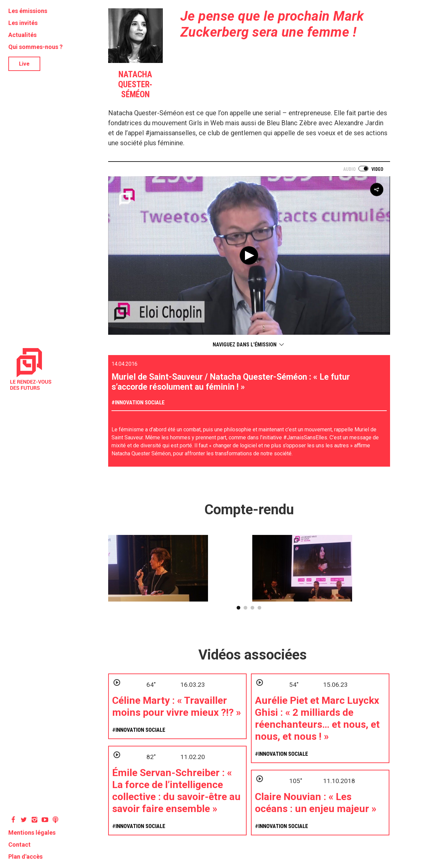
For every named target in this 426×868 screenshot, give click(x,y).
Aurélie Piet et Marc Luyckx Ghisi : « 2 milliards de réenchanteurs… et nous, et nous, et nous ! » (317, 718)
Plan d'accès (25, 857)
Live (24, 64)
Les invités (23, 23)
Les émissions (28, 11)
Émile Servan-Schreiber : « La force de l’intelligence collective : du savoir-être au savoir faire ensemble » (176, 791)
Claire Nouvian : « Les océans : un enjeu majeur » (316, 803)
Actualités (22, 35)
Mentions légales (32, 833)
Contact (19, 845)
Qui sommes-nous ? (35, 47)
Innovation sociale (140, 402)
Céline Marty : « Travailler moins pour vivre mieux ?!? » (177, 706)
